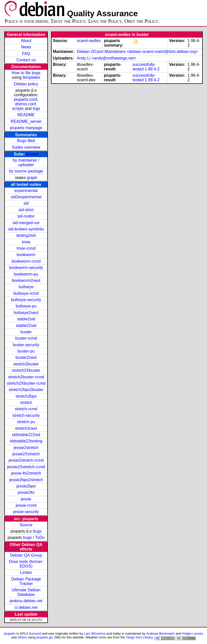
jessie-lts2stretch (26, 473)
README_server (26, 121)
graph (32, 178)
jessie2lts (26, 492)
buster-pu (26, 351)
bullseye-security (26, 300)
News (26, 47)
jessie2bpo (26, 486)
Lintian (26, 572)
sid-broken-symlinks (26, 229)
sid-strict (26, 210)
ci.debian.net (26, 607)
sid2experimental (26, 197)
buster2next (26, 357)
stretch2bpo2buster (26, 390)
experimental (26, 191)
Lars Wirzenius (95, 633)
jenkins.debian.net (26, 601)
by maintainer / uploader (26, 162)
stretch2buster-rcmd (26, 377)
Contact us (26, 60)
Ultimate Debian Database (26, 592)
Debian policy (26, 84)
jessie (26, 499)
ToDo (40, 538)
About (26, 41)
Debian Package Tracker (26, 581)
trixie (26, 242)
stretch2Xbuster (26, 370)
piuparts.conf (26, 99)
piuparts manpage (26, 128)
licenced (35, 633)
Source (26, 525)
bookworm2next (26, 280)
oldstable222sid (26, 435)
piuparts (10, 633)
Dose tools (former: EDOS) (26, 564)
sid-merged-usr (26, 223)
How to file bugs (26, 73)
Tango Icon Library (139, 637)
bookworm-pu (26, 274)
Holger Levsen (193, 633)
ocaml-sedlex (89, 41)
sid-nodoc (26, 216)
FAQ (26, 54)
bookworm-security (26, 268)
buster (32, 154)
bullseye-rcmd (26, 293)
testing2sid (26, 235)
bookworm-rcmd (26, 261)
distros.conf (26, 104)
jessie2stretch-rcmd (26, 460)
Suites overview (26, 147)
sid (26, 203)
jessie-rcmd (26, 505)
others (22, 637)
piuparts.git (44, 637)
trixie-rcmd (26, 248)
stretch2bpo (26, 396)
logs (36, 109)
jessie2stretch (26, 448)
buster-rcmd (26, 338)
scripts (18, 109)
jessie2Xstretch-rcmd (26, 467)
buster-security (26, 345)
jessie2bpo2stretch (26, 480)
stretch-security (26, 415)
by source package (26, 171)
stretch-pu (26, 422)
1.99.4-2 (152, 69)
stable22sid (26, 326)
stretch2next (26, 428)
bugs (37, 531)
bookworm (26, 255)
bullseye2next (26, 313)
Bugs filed (26, 141)
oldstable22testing (26, 441)
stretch (26, 403)
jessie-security (26, 512)
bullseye (26, 287)
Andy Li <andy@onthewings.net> (107, 58)
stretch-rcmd (26, 409)
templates (32, 77)
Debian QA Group (26, 555)
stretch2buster (26, 364)
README (26, 115)
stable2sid (26, 319)
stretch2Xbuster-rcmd (26, 383)
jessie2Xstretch (26, 454)
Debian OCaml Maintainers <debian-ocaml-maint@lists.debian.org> (138, 52)
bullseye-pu (26, 306)
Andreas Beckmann (160, 633)
